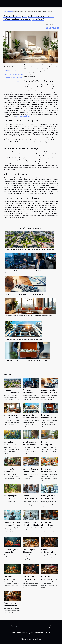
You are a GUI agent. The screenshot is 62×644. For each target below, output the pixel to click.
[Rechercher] (29, 627)
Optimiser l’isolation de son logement (14, 74)
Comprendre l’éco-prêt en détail (13, 70)
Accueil (5, 12)
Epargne (10, 12)
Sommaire (10, 67)
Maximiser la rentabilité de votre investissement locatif (24, 339)
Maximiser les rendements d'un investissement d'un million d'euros (28, 360)
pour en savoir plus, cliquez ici (23, 116)
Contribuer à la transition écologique (14, 85)
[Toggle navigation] (4, 3)
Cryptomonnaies (18, 633)
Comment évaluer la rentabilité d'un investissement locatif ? (26, 294)
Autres (47, 633)
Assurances (38, 633)
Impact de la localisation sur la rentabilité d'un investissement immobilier (30, 249)
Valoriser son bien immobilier (12, 81)
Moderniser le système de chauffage (13, 78)
